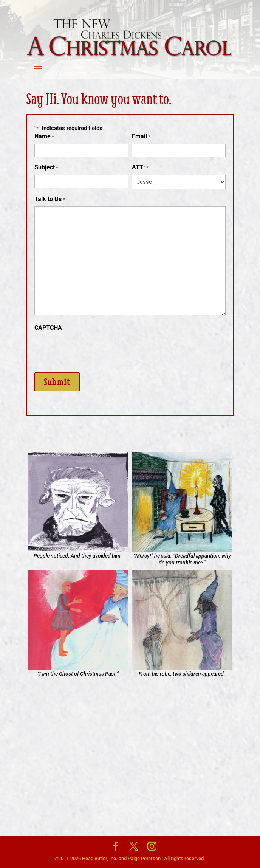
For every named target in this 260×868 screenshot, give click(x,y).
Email (141, 137)
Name (44, 137)
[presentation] (92, 349)
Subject (46, 168)
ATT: (140, 168)
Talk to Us (50, 199)
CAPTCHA (48, 328)
